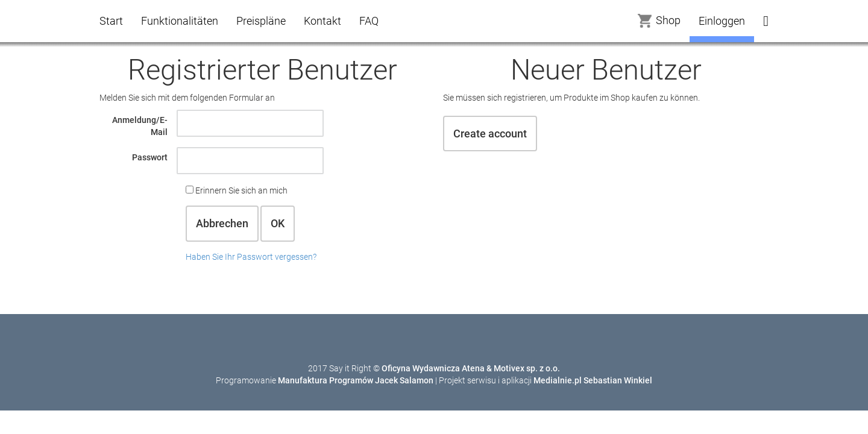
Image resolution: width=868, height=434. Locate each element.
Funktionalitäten (180, 21)
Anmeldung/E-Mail (140, 126)
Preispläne (261, 21)
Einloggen (722, 21)
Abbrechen (222, 223)
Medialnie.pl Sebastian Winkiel (593, 380)
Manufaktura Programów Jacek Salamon (356, 380)
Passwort (150, 157)
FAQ (369, 21)
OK (278, 223)
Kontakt (322, 21)
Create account (490, 134)
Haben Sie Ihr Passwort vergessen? (251, 257)
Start (111, 21)
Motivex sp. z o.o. (527, 368)
